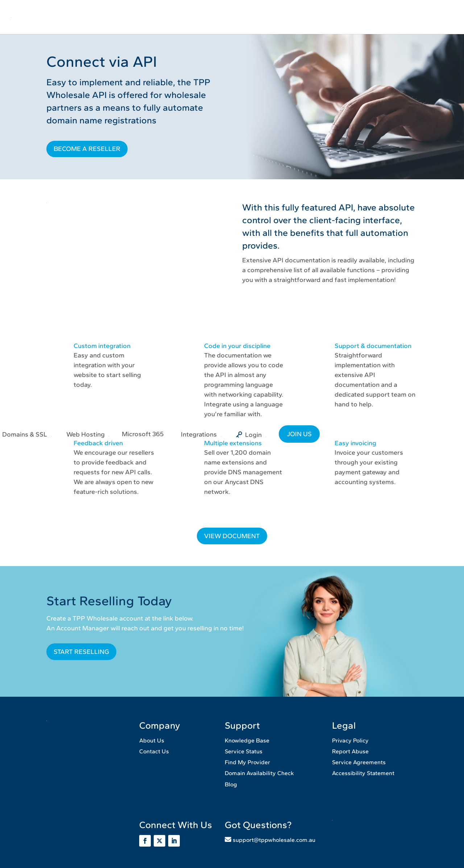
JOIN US (299, 434)
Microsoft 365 (143, 434)
